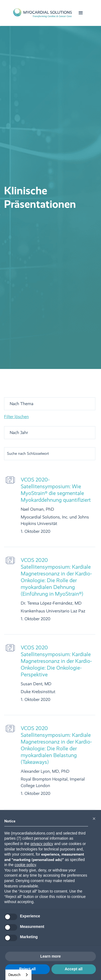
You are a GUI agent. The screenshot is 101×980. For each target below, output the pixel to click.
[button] (81, 13)
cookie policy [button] (25, 865)
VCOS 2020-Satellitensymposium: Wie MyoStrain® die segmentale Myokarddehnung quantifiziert (56, 490)
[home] (42, 13)
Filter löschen (16, 417)
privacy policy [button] (42, 844)
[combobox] (18, 975)
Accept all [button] (74, 969)
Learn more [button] (50, 956)
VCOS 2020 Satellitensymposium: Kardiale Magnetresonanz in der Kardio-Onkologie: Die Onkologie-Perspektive (56, 661)
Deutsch (14, 975)
